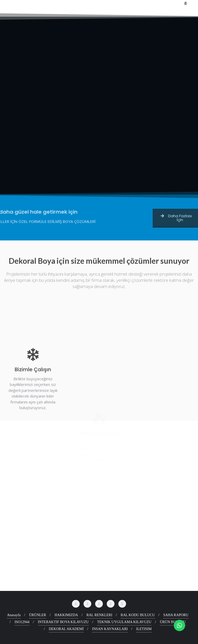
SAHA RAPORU (176, 615)
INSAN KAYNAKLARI (110, 629)
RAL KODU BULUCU (138, 615)
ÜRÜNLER (38, 615)
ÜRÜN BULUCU (173, 622)
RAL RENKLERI (99, 615)
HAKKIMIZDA (66, 615)
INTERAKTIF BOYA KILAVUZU (63, 622)
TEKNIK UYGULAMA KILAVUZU (124, 622)
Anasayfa (14, 615)
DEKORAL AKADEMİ (66, 629)
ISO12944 (22, 622)
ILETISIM (144, 629)
